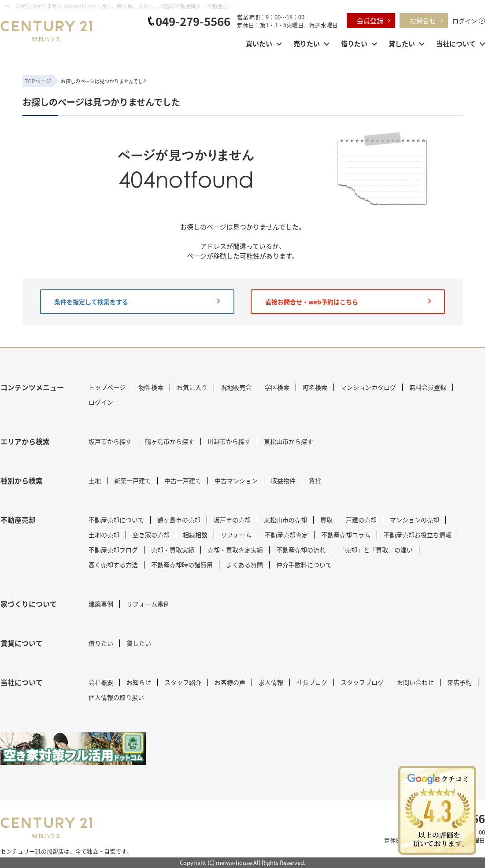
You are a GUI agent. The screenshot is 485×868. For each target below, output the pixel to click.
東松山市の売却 (285, 520)
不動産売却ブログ (113, 550)
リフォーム (236, 535)
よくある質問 (244, 565)
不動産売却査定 (286, 535)
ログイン (465, 21)
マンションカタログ (368, 387)
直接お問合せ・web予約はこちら (348, 302)
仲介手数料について (304, 565)
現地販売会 (236, 387)
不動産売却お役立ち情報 (418, 535)
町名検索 (315, 387)
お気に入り (192, 387)
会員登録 (370, 20)
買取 (326, 520)
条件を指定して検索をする (137, 302)
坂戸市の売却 (232, 520)
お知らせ (139, 682)
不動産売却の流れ (301, 550)
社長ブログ (312, 682)
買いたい (259, 43)
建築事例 (101, 604)
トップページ (107, 387)
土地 (95, 480)
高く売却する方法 (113, 565)
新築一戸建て (133, 480)
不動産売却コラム (346, 535)
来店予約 (459, 682)
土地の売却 (104, 535)
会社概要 (101, 682)
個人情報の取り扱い (116, 697)
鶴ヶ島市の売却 (179, 520)
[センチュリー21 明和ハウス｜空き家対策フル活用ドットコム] (73, 749)
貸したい (402, 43)
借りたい (354, 43)
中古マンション (236, 480)
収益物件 (283, 480)
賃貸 (315, 480)
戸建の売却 (361, 520)
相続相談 (195, 535)
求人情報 (271, 682)
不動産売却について (116, 520)
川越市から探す (229, 441)
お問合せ (423, 20)
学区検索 (277, 387)
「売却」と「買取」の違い (376, 550)
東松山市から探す (289, 441)
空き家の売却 (151, 535)
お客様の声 (230, 682)
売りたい (307, 43)
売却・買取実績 (173, 550)
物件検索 (151, 387)
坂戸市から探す (110, 441)
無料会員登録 (428, 387)
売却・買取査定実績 (235, 550)
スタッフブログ (362, 682)
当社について (456, 43)
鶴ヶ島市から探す (170, 441)
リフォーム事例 (148, 604)
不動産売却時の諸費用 (182, 565)
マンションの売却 (415, 520)
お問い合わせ (415, 682)
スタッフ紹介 (183, 682)
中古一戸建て (183, 480)
